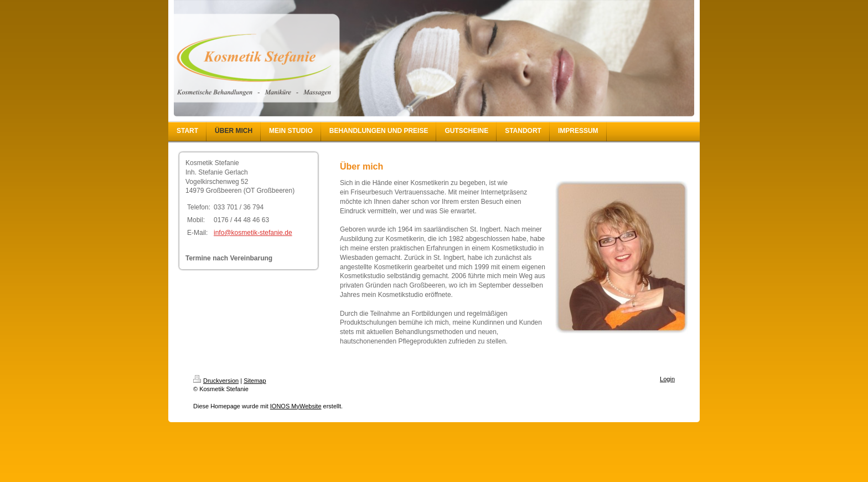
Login (667, 379)
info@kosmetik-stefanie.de (253, 233)
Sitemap (255, 381)
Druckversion (216, 381)
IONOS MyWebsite (296, 406)
